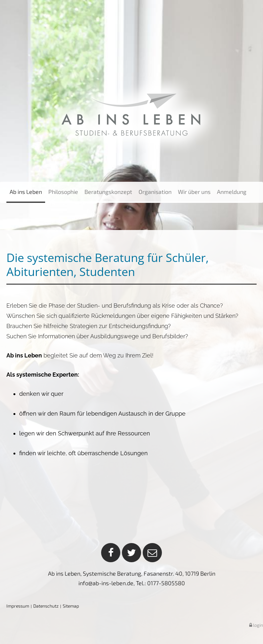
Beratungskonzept (108, 192)
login (256, 625)
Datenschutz (46, 606)
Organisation (155, 192)
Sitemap (71, 606)
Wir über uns (194, 192)
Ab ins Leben (26, 192)
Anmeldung (232, 192)
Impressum (18, 606)
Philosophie (63, 192)
